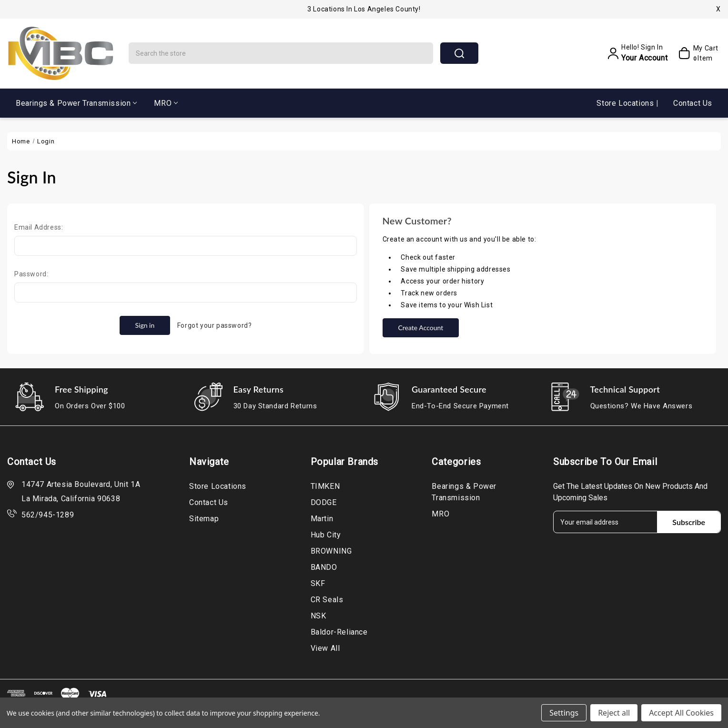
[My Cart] (695, 53)
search (459, 53)
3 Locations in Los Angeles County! (364, 9)
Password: (31, 274)
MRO (166, 103)
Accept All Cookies (681, 713)
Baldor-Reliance (339, 632)
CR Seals (327, 600)
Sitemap (204, 519)
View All (325, 648)
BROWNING (331, 551)
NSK (318, 616)
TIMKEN (325, 486)
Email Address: (39, 227)
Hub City (326, 535)
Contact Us (693, 103)
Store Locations (626, 103)
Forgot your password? (215, 325)
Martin (322, 519)
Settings (564, 713)
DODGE (324, 502)
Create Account (420, 328)
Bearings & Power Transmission (76, 103)
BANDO (324, 567)
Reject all (614, 713)
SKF (318, 583)
